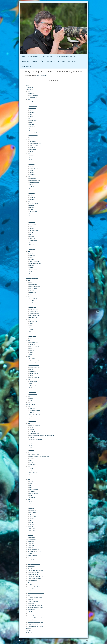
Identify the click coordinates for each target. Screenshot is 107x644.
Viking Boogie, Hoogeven (35, 286)
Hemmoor (31, 208)
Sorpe (30, 131)
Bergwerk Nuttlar (33, 120)
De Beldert (31, 195)
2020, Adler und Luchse (34, 533)
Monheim (30, 554)
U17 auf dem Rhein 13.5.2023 (34, 552)
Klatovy (31, 328)
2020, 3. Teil (32, 531)
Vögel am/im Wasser (34, 489)
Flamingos (32, 508)
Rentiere (31, 427)
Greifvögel (31, 413)
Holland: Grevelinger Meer (35, 143)
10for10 (31, 369)
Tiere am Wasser (33, 512)
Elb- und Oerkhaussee (34, 220)
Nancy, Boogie (32, 303)
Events (31, 272)
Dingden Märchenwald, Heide (34, 578)
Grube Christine (33, 108)
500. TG (31, 232)
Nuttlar (31, 226)
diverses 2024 (31, 545)
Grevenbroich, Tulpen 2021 (34, 587)
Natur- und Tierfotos (31, 404)
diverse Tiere (32, 475)
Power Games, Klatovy (34, 313)
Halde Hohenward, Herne (33, 572)
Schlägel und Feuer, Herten (34, 564)
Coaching (31, 375)
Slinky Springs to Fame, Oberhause (35, 570)
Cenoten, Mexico (33, 98)
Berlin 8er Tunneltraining (35, 377)
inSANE (31, 330)
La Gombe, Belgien (33, 203)
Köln (29, 595)
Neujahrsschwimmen (34, 183)
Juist (29, 562)
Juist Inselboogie (33, 288)
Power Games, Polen (34, 311)
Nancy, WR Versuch (33, 301)
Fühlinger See (32, 127)
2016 (29, 276)
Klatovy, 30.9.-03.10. (34, 299)
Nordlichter (32, 450)
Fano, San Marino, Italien (33, 549)
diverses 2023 (31, 547)
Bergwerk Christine (33, 133)
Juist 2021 (30, 585)
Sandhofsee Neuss (33, 230)
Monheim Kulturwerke (33, 624)
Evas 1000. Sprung (33, 359)
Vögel (30, 417)
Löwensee (31, 247)
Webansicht (86, 642)
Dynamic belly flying (34, 342)
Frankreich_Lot (33, 141)
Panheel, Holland (33, 212)
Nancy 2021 (30, 583)
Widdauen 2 (32, 104)
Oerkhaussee (32, 191)
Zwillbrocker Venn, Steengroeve (35, 597)
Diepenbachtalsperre (32, 620)
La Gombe (31, 137)
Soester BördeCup (33, 390)
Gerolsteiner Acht (31, 610)
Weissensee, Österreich (34, 168)
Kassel (31, 338)
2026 (29, 406)
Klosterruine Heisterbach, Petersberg (36, 626)
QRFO (30, 295)
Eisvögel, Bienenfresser (34, 411)
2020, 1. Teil (30, 527)
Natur (30, 477)
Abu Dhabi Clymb (33, 317)
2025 (29, 91)
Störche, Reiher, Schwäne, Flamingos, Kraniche (40, 456)
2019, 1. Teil (30, 535)
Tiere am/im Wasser (34, 494)
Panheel (31, 110)
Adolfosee (31, 160)
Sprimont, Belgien (33, 214)
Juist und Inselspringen (34, 346)
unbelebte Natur (33, 421)
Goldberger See (33, 174)
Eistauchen (32, 237)
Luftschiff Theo (31, 566)
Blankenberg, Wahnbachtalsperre (35, 622)
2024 (29, 452)
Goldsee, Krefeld (33, 245)
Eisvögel (31, 469)
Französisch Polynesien (35, 181)
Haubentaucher (33, 442)
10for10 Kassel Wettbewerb (35, 361)
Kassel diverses (33, 371)
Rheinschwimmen (33, 241)
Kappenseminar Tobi (34, 373)
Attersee (31, 210)
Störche (31, 504)
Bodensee (31, 172)
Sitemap (28, 641)
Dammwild (32, 485)
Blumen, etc (32, 525)
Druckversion (22, 641)
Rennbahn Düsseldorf (32, 581)
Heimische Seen (33, 149)
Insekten (31, 523)
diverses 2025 (31, 543)
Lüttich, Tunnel (33, 336)
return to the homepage (42, 75)
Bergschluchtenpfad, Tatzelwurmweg (36, 593)
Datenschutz (29, 632)
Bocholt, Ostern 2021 (32, 591)
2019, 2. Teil (32, 537)
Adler (30, 514)
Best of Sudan (32, 239)
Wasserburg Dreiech (32, 616)
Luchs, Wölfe (32, 431)
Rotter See (31, 185)
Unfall (31, 282)
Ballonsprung (32, 344)
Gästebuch (28, 628)
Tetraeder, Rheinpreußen (33, 574)
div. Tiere (31, 419)
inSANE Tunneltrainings (35, 367)
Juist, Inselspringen (34, 309)
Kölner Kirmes (31, 558)
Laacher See (32, 187)
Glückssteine (30, 599)
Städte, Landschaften (31, 539)
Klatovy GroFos (33, 292)
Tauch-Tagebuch (30, 89)
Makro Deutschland (34, 96)
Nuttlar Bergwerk (33, 106)
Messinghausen (33, 224)
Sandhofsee (32, 193)
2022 (29, 118)
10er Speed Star (33, 392)
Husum (31, 334)
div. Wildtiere (32, 491)
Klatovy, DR (32, 305)
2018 (29, 201)
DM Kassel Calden (33, 363)
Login (87, 640)
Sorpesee (31, 116)
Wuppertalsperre (33, 270)
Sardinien (31, 94)
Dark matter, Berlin (32, 560)
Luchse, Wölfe (32, 409)
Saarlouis (31, 351)
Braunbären (32, 429)
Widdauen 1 (32, 112)
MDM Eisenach (33, 386)
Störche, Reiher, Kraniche (35, 415)
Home (27, 85)
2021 (29, 139)
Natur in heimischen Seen (35, 263)
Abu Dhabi (30, 568)
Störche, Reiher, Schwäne (35, 473)
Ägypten (31, 253)
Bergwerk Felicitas (33, 135)
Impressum (28, 630)
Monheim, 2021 (31, 589)
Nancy (31, 326)
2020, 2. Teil (32, 529)
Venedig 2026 (31, 541)
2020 (29, 154)
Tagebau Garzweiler (32, 556)
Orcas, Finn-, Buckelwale (35, 425)
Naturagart (32, 268)
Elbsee (31, 114)
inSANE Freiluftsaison (34, 365)
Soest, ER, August (33, 284)
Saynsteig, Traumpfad (33, 601)
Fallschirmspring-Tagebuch (32, 278)
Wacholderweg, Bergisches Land (35, 605)
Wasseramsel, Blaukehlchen (35, 440)
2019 (29, 176)
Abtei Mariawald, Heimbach (34, 614)
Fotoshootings (29, 87)
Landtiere (31, 518)
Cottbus (31, 324)
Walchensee (32, 255)
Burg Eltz (30, 612)
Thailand (31, 274)
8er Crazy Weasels (33, 394)
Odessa (31, 257)
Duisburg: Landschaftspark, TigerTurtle (36, 576)
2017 (29, 251)
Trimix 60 (31, 234)
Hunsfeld (31, 102)
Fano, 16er (32, 290)
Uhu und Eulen (32, 510)
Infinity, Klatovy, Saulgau (35, 315)
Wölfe (30, 483)
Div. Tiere (31, 446)
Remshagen (32, 156)
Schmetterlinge (33, 516)
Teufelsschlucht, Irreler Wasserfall (35, 607)
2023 (29, 100)
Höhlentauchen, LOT (34, 178)
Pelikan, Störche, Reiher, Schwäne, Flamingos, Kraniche (42, 435)
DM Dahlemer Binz (33, 382)
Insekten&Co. (32, 498)
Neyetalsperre (31, 603)
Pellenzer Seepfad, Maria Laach (35, 618)
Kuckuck (31, 506)
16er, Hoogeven (33, 307)
